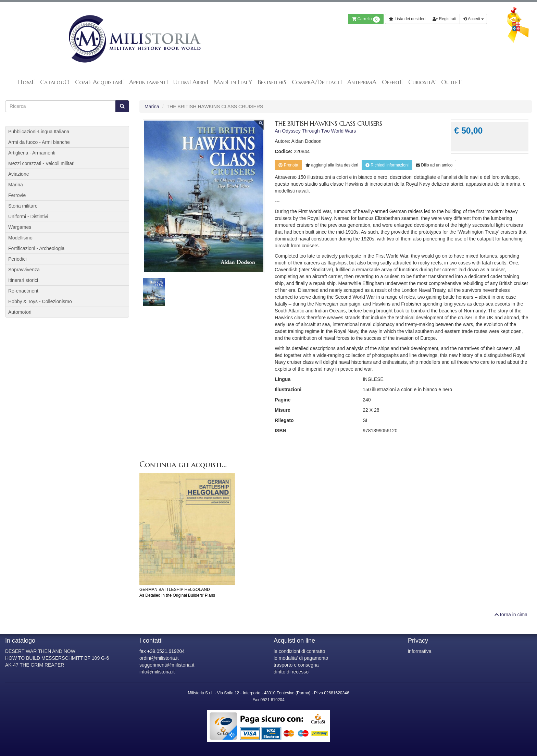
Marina (152, 107)
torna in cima (511, 615)
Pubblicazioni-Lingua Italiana (39, 132)
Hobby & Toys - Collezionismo (40, 301)
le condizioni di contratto (299, 651)
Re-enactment (23, 291)
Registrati (444, 19)
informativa (420, 651)
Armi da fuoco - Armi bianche (39, 142)
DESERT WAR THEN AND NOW (40, 651)
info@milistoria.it (157, 672)
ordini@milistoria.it (159, 658)
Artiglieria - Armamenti (32, 153)
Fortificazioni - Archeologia (36, 248)
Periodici (17, 259)
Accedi (473, 19)
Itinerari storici (23, 280)
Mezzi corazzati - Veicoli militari (41, 163)
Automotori (20, 312)
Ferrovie (17, 195)
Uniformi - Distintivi (28, 216)
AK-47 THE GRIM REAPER (35, 665)
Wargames (20, 227)
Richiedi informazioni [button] (387, 165)
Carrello (366, 20)
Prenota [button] (288, 165)
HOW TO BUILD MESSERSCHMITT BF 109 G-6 (57, 658)
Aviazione (18, 174)
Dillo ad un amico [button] (434, 165)
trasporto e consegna (296, 665)
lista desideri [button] (332, 165)
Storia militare (23, 206)
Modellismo (20, 238)
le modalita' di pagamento (301, 658)
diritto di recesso (291, 672)
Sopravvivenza (24, 270)
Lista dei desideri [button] (407, 19)
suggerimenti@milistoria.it (167, 665)
